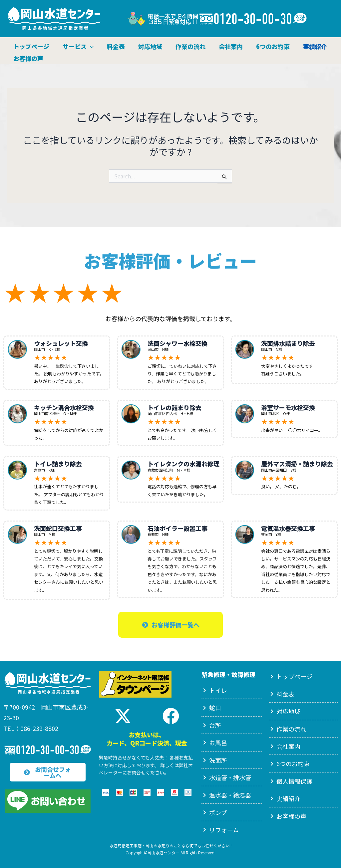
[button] (91, 45)
